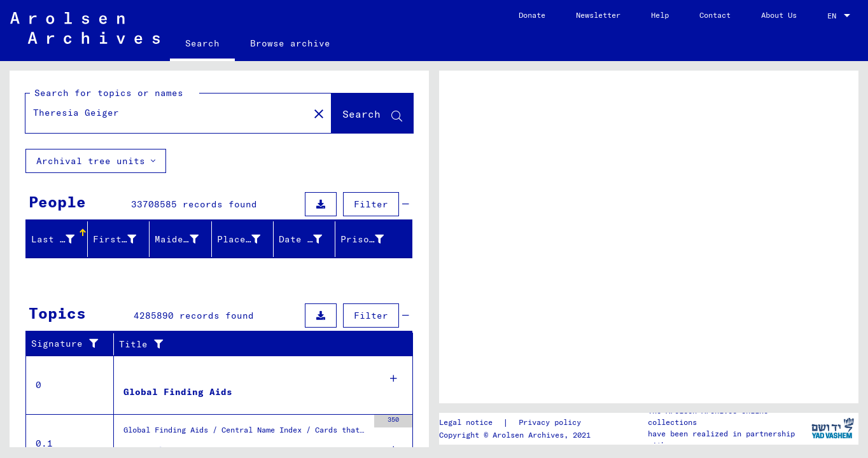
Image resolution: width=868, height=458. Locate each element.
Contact (715, 15)
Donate (532, 15)
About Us (779, 15)
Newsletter (598, 15)
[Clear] (319, 113)
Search (202, 43)
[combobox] (840, 16)
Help (660, 15)
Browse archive (290, 43)
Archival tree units (96, 161)
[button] (61, 239)
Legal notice (466, 422)
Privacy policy (550, 422)
